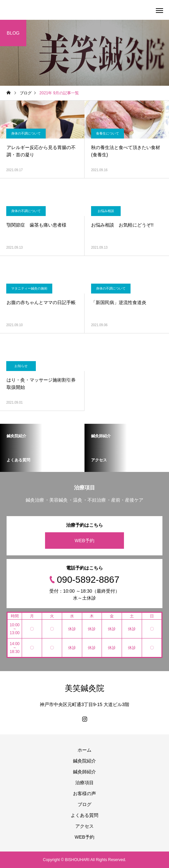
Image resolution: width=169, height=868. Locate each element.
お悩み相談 (106, 211)
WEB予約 (84, 541)
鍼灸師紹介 (84, 772)
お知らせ (21, 366)
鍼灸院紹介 (84, 761)
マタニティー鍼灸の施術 (29, 288)
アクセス (84, 826)
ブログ (84, 804)
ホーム (84, 750)
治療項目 (84, 783)
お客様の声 (84, 793)
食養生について (108, 133)
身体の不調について (26, 133)
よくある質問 (84, 815)
